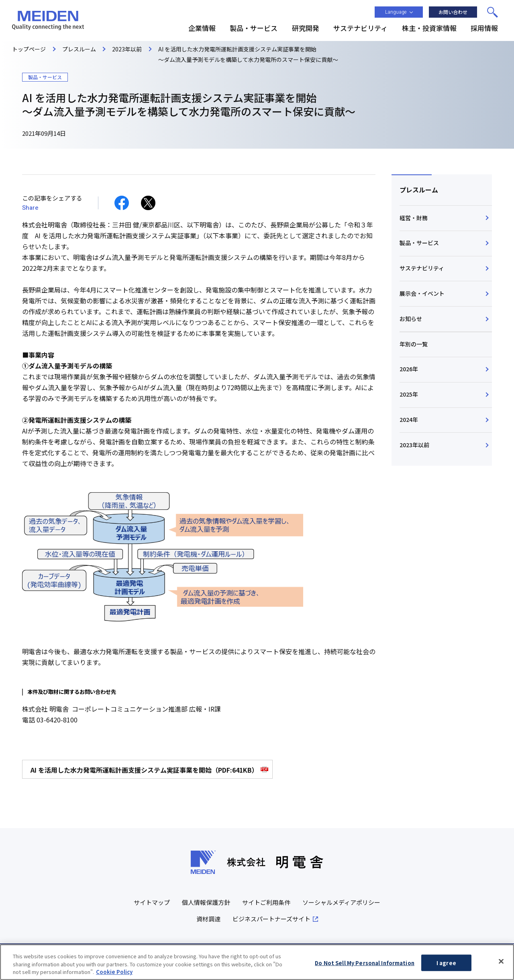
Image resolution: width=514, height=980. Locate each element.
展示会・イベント (422, 293)
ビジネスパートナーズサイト (271, 919)
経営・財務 (414, 218)
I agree (446, 966)
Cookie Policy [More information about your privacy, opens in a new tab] (114, 975)
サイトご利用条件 (266, 902)
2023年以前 (414, 445)
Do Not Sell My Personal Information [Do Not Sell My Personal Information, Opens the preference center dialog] (365, 966)
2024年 (409, 419)
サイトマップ (152, 902)
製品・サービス (419, 243)
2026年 (409, 369)
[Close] (501, 964)
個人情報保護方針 (206, 902)
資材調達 (208, 919)
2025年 (409, 394)
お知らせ (411, 319)
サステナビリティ (422, 268)
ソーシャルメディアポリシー (341, 902)
